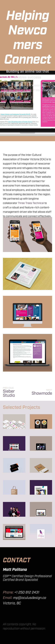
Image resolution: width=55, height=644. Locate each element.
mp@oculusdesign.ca (30, 598)
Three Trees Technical (31, 203)
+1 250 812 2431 (27, 592)
